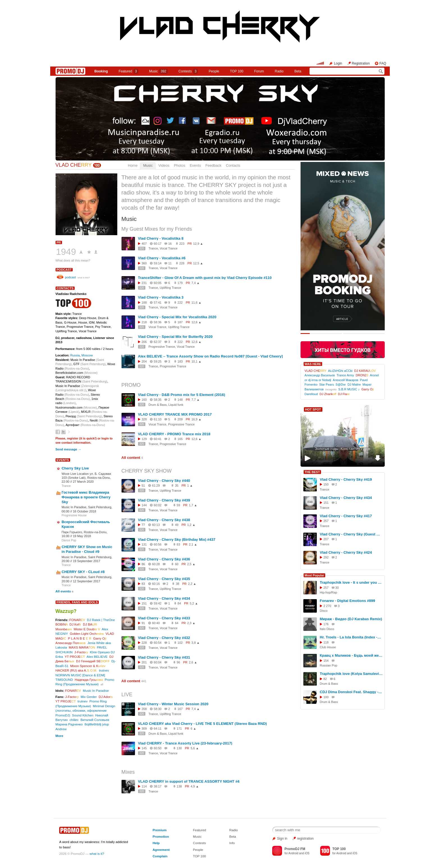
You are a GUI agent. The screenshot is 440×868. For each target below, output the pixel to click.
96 (178, 662)
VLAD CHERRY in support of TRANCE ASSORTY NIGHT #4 (189, 781)
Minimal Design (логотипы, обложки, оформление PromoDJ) (85, 711)
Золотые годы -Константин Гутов (342, 449)
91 (143, 623)
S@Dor (341, 384)
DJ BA (90, 624)
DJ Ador (106, 697)
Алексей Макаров (346, 380)
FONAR (77, 620)
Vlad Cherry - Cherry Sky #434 (164, 598)
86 (143, 564)
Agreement (161, 850)
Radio (279, 71)
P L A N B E (80, 638)
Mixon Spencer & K (88, 666)
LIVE (127, 695)
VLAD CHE (74, 165)
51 (143, 485)
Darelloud (311, 394)
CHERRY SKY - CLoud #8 (83, 572)
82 (325, 679)
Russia (75, 355)
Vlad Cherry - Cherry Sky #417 (346, 516)
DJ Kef (75, 624)
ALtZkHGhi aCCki (340, 371)
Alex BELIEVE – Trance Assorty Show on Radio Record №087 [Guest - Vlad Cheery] (210, 356)
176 (326, 624)
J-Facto (81, 652)
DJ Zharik (328, 394)
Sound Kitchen (83, 715)
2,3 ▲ (191, 623)
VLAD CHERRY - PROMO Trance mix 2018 (174, 434)
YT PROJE (75, 657)
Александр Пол (71, 643)
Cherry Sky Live (75, 468)
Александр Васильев (320, 375)
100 (326, 697)
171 (179, 729)
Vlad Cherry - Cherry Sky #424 (346, 552)
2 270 (327, 606)
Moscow (87, 355)
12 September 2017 (87, 581)
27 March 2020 (83, 482)
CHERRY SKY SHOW (147, 471)
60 (177, 564)
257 (326, 521)
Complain (160, 856)
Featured (129, 71)
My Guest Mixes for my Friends (157, 229)
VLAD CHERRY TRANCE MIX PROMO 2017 (175, 414)
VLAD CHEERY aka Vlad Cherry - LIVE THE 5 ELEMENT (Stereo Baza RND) (202, 724)
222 (180, 303)
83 (178, 544)
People (214, 71)
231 (144, 283)
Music (158, 71)
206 (144, 342)
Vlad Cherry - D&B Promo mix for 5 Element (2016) (182, 395)
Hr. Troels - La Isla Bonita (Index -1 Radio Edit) (351, 637)
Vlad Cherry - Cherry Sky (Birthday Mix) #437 (177, 540)
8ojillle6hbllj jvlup (97, 724)
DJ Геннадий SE (93, 661)
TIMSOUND (64, 680)
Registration (361, 63)
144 (144, 505)
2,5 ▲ (191, 564)
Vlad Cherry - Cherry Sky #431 (164, 657)
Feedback (213, 165)
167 (180, 709)
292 (326, 557)
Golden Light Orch (87, 634)
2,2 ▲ (192, 584)
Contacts (233, 165)
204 (144, 361)
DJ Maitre (354, 384)
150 (326, 484)
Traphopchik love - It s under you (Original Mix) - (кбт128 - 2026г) (351, 582)
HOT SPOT (313, 409)
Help (156, 843)
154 (326, 661)
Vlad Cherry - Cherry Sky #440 (164, 481)
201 (144, 662)
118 (326, 642)
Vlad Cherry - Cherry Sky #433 (164, 618)
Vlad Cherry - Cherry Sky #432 (164, 638)
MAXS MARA (82, 647)
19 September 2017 (87, 561)
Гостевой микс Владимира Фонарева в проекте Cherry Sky (86, 497)
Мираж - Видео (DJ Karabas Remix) (351, 619)
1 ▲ (190, 485)
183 (180, 361)
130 (179, 748)
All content (131, 458)
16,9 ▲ (196, 419)
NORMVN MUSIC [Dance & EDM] (80, 675)
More (59, 736)
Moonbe (64, 629)
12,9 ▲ (198, 244)
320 (142, 249)
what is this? (84, 278)
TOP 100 (237, 71)
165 (180, 439)
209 (180, 419)
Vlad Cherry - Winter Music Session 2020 (173, 704)
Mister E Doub (87, 629)
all (102, 684)
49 (177, 525)
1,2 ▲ (191, 525)
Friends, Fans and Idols (77, 602)
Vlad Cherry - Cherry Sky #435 (164, 579)
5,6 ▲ (195, 748)
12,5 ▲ (198, 263)
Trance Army (345, 375)
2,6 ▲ (193, 662)
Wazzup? (66, 611)
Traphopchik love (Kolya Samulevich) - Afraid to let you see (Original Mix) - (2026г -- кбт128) (351, 674)
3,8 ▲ (195, 643)
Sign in (282, 839)
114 (144, 786)
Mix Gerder (89, 697)
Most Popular (315, 575)
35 (177, 485)
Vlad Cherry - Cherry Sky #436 (164, 559)
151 (144, 603)
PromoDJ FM (295, 849)
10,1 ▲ (196, 361)
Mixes (128, 772)
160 (144, 400)
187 (180, 322)
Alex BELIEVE (97, 657)
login (105, 438)
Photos (180, 165)
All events (63, 591)
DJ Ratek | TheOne (101, 620)
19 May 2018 (82, 536)
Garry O (100, 638)
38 (177, 584)
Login (338, 63)
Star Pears (327, 384)
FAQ (383, 63)
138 (179, 786)
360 (144, 263)
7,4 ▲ (195, 283)
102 (180, 643)
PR (59, 242)
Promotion (161, 836)
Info (232, 843)
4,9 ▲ (195, 786)
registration (305, 839)
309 (144, 729)
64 (177, 623)
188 (144, 303)
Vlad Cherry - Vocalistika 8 (161, 238)
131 (144, 544)
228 (182, 263)
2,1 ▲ (193, 544)
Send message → (68, 449)
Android (293, 853)
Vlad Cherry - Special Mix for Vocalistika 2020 (177, 317)
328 (144, 419)
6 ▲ (193, 729)
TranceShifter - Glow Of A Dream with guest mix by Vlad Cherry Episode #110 (205, 278)
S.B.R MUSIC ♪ (349, 389)
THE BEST (312, 472)
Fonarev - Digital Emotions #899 (348, 601)
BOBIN (62, 624)
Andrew (61, 729)
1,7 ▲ (193, 505)
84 (179, 603)
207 (326, 539)
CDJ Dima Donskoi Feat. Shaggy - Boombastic (351, 692)
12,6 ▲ (196, 322)
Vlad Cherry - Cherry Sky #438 (164, 520)
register (73, 438)
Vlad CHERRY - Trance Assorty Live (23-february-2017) (185, 743)
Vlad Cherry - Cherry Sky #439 (164, 500)
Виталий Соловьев (95, 720)
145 (144, 748)
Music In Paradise (96, 690)
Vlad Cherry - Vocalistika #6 (162, 258)
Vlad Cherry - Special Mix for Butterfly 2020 (175, 337)
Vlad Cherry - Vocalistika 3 (161, 297)
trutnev (104, 670)
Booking (101, 71)
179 (180, 283)
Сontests (188, 71)
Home (133, 165)
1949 (66, 252)
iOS (307, 853)
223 (182, 244)
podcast (64, 270)
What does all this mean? (73, 260)
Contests (199, 843)
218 (144, 322)
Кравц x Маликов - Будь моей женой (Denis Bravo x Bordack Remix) (351, 655)
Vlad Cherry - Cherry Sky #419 (346, 479)
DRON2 (362, 375)
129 (144, 439)
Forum (259, 71)
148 (180, 400)
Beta (298, 71)
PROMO (131, 385)
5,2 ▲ (194, 603)
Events (195, 165)
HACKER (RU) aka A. (76, 670)
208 (144, 709)
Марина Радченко (69, 724)
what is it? (97, 854)
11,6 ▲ (196, 303)
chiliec (74, 720)
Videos (164, 165)
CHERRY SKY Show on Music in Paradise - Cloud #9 (87, 549)
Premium (160, 830)
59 (178, 505)
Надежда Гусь (89, 680)
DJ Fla (344, 394)
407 (144, 244)
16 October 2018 (85, 511)
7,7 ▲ (195, 400)
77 (143, 525)
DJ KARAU (365, 371)
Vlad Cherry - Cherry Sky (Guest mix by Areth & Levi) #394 (351, 534)
